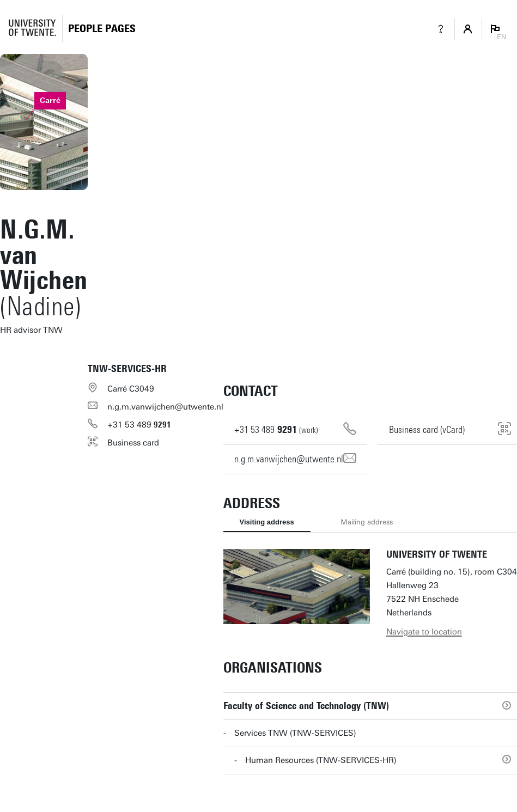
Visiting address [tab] (267, 522)
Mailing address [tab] (367, 522)
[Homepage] (102, 29)
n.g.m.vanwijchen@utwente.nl (165, 407)
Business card (133, 443)
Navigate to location (424, 632)
